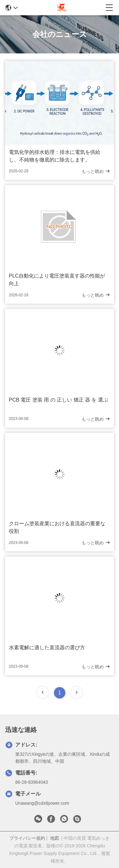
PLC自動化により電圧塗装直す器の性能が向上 (57, 280)
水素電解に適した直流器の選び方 (47, 648)
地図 (55, 838)
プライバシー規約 (27, 838)
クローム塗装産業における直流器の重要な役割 (57, 527)
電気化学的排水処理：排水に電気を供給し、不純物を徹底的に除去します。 (55, 156)
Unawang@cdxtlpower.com (42, 803)
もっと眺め (96, 171)
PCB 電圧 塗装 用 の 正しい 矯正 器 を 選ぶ (59, 400)
